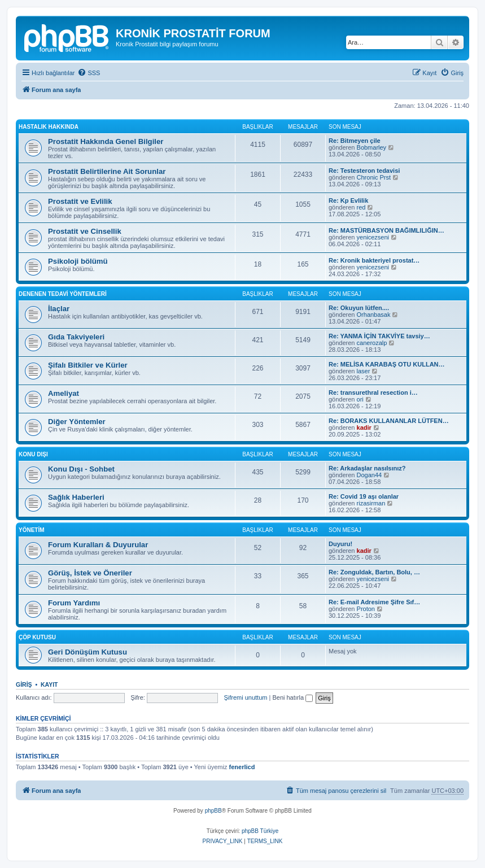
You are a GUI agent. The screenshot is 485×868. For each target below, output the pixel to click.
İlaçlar (59, 309)
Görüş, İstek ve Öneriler (90, 573)
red (361, 207)
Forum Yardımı (74, 603)
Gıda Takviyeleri (76, 337)
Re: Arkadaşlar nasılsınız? (367, 468)
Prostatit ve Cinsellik (85, 231)
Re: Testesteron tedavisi (364, 171)
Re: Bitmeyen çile (355, 141)
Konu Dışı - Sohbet (81, 469)
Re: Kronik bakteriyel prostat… (374, 260)
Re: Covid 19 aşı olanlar (364, 496)
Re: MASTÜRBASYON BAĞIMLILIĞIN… (386, 230)
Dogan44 (370, 475)
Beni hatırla (292, 697)
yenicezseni (373, 237)
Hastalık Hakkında (49, 127)
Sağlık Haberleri (76, 497)
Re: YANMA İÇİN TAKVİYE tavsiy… (379, 336)
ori (360, 399)
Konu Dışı (33, 454)
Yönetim (32, 530)
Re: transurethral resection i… (373, 392)
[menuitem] (89, 73)
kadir (364, 428)
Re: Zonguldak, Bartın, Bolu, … (374, 572)
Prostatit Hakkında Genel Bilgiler (106, 141)
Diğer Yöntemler (77, 422)
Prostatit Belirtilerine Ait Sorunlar (107, 171)
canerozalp (372, 343)
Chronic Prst (374, 177)
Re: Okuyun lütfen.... (359, 308)
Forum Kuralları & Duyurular (98, 545)
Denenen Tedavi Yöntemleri (63, 294)
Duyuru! (340, 544)
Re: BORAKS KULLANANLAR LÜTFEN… (389, 421)
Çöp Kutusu (37, 637)
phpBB (213, 811)
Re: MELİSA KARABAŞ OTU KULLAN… (387, 364)
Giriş (24, 684)
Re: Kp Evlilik (348, 200)
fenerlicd (242, 767)
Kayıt (49, 684)
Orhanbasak (374, 315)
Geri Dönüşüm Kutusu (88, 652)
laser (364, 371)
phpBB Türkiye (260, 831)
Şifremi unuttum (245, 697)
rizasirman (371, 503)
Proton (366, 609)
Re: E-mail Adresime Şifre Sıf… (374, 602)
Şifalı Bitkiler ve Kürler (88, 365)
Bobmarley (372, 147)
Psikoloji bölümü (78, 261)
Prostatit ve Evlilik (80, 201)
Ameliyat (64, 393)
